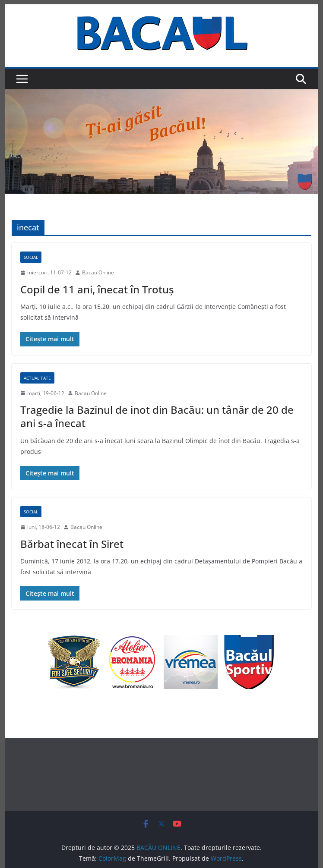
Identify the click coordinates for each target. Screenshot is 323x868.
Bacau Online (98, 272)
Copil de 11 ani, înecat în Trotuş (97, 289)
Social (31, 257)
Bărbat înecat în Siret (72, 544)
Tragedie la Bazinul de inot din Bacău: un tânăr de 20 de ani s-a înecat (157, 416)
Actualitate (37, 378)
